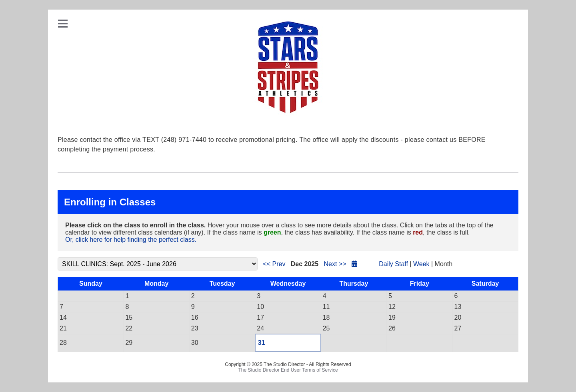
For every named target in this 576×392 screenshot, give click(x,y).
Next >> (335, 264)
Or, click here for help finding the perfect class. (131, 240)
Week (421, 264)
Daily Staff (393, 264)
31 (262, 343)
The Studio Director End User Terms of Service (288, 370)
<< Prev (274, 264)
